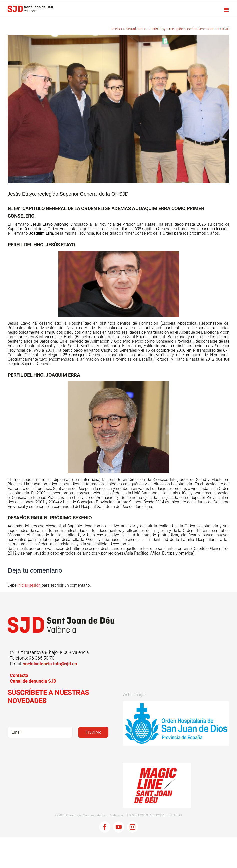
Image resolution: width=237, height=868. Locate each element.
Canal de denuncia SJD (33, 681)
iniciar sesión (29, 585)
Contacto (19, 675)
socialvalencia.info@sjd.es (50, 664)
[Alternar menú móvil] (227, 10)
